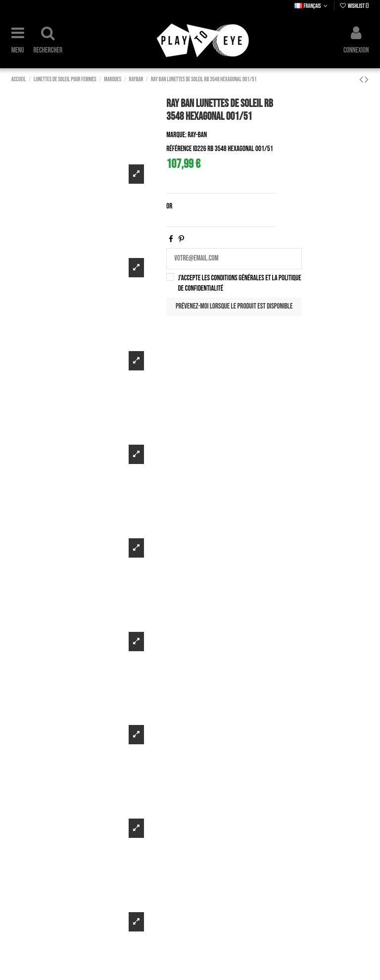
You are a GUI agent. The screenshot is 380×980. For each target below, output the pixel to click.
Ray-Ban (197, 135)
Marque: (176, 135)
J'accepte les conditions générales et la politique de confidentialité (240, 283)
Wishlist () (354, 6)
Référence (179, 149)
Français (312, 6)
